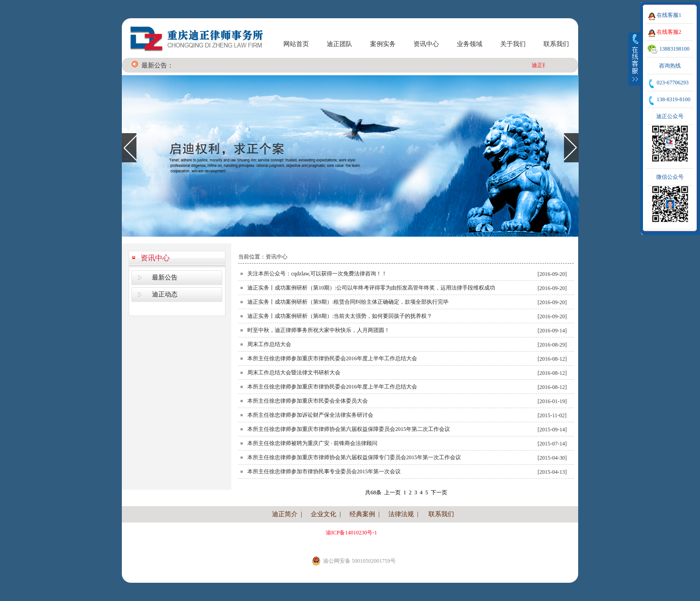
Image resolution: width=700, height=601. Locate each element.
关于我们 (513, 44)
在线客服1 (669, 15)
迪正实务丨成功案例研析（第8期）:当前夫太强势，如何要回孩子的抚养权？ (340, 316)
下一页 (439, 492)
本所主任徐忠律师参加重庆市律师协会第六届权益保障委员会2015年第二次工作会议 (349, 429)
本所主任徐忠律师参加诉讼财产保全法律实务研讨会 (310, 415)
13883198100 (674, 49)
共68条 (373, 492)
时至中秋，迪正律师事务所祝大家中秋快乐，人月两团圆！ (319, 330)
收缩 (635, 59)
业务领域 (470, 44)
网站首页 (296, 44)
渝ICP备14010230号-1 (352, 533)
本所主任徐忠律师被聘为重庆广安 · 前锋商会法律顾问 (312, 443)
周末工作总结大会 (269, 344)
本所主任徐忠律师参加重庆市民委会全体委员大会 (308, 401)
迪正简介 (285, 514)
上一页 (392, 492)
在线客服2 (669, 32)
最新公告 (165, 277)
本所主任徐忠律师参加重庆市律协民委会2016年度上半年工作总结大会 (332, 358)
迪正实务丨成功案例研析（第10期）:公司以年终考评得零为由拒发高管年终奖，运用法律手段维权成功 (371, 288)
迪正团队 (340, 44)
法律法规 (401, 514)
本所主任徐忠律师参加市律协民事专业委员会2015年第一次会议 (324, 471)
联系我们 (556, 44)
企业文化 (324, 514)
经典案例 (362, 514)
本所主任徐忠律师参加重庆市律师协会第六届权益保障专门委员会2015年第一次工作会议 (354, 457)
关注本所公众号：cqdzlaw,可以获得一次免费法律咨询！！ (317, 274)
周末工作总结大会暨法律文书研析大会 (294, 373)
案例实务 (383, 44)
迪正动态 (165, 294)
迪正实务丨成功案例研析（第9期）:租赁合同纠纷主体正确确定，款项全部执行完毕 (348, 302)
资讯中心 (426, 44)
